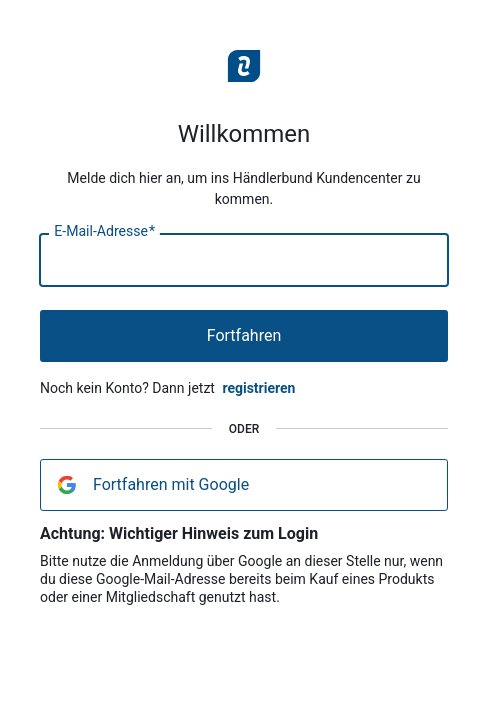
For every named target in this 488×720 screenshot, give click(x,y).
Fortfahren (244, 335)
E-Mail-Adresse (104, 232)
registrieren (258, 388)
